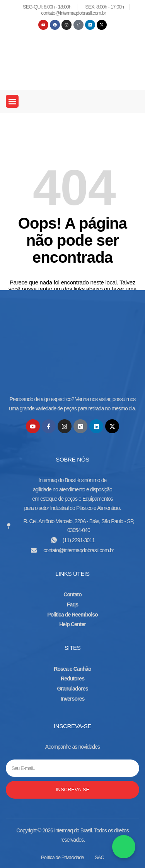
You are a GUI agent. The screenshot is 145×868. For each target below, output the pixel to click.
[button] (12, 101)
